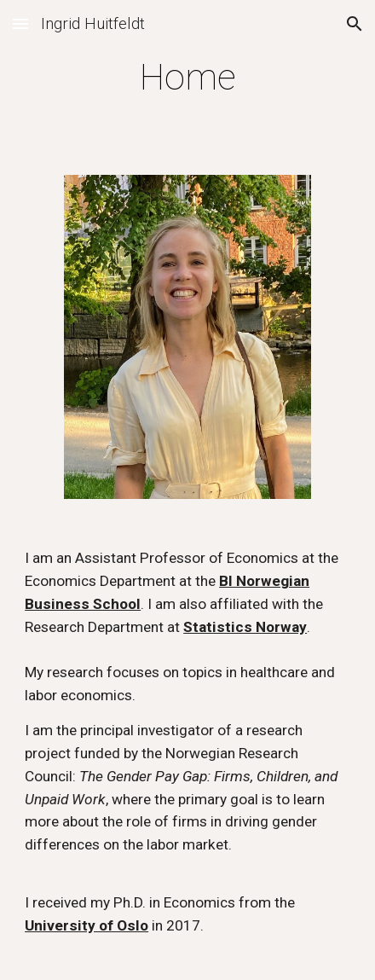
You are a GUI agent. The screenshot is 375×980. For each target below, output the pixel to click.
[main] (187, 77)
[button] (20, 23)
